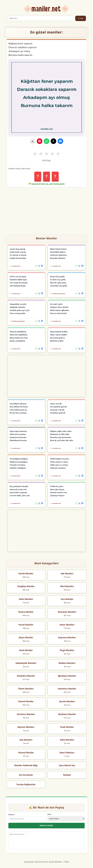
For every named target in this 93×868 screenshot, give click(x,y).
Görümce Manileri (26, 714)
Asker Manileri (67, 625)
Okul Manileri (67, 586)
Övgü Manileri (67, 650)
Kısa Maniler (67, 599)
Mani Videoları (67, 753)
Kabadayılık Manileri (26, 663)
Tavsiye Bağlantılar (26, 784)
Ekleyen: (11, 815)
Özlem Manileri (26, 689)
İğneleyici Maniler (67, 676)
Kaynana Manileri (67, 637)
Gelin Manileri (26, 599)
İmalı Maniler (26, 650)
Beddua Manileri (67, 663)
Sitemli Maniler (26, 701)
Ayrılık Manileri (67, 701)
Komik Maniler (26, 573)
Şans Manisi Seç (67, 765)
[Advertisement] (46, 210)
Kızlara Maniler (26, 612)
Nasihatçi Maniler (67, 714)
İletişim (67, 775)
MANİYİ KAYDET (47, 826)
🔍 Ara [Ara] (81, 18)
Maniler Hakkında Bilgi (26, 765)
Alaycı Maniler (26, 637)
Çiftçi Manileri (67, 740)
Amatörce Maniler (67, 689)
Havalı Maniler (26, 625)
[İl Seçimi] (66, 819)
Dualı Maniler (67, 727)
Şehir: (50, 814)
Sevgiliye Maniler (26, 586)
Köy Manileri (26, 740)
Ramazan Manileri (67, 612)
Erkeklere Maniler (26, 676)
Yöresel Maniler (26, 753)
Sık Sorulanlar (26, 775)
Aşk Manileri (67, 573)
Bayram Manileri (26, 727)
